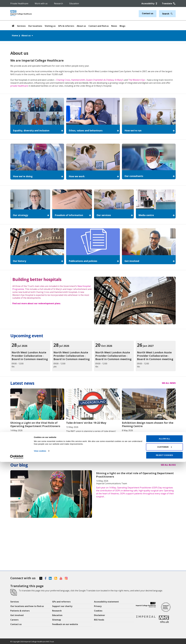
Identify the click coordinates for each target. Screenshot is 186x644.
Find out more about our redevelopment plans (36, 303)
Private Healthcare (19, 3)
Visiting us (50, 26)
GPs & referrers (66, 26)
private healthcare (19, 86)
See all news (169, 383)
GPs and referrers (61, 602)
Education (74, 3)
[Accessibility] (150, 3)
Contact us (148, 13)
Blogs (122, 26)
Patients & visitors (20, 611)
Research (58, 3)
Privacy (98, 606)
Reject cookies (164, 637)
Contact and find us (99, 26)
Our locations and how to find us (27, 606)
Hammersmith (78, 80)
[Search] (171, 14)
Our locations (35, 26)
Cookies (98, 611)
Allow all (164, 621)
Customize (165, 629)
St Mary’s (119, 80)
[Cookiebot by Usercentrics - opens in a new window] (17, 639)
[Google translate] (169, 3)
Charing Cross (63, 80)
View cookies (40, 633)
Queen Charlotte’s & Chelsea (100, 80)
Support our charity (62, 606)
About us (81, 26)
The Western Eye (137, 80)
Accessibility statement (106, 602)
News (114, 26)
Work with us (41, 3)
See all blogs (168, 465)
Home (15, 35)
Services (21, 26)
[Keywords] (166, 14)
